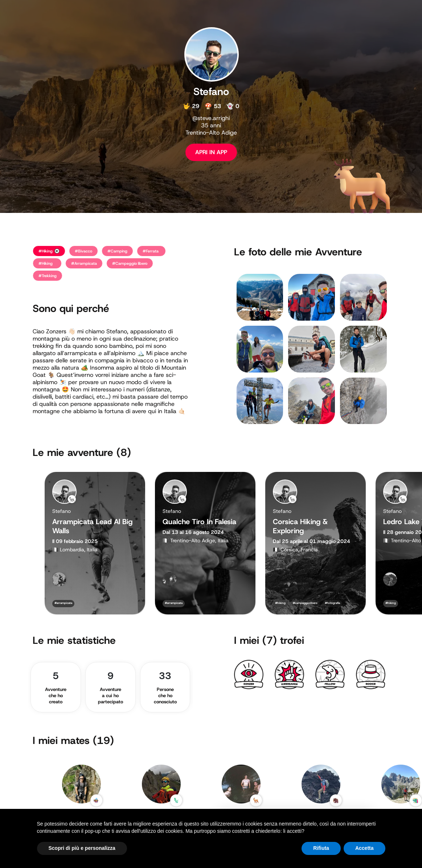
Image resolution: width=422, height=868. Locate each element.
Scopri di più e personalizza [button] (82, 848)
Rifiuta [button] (321, 848)
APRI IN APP (211, 152)
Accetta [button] (364, 848)
